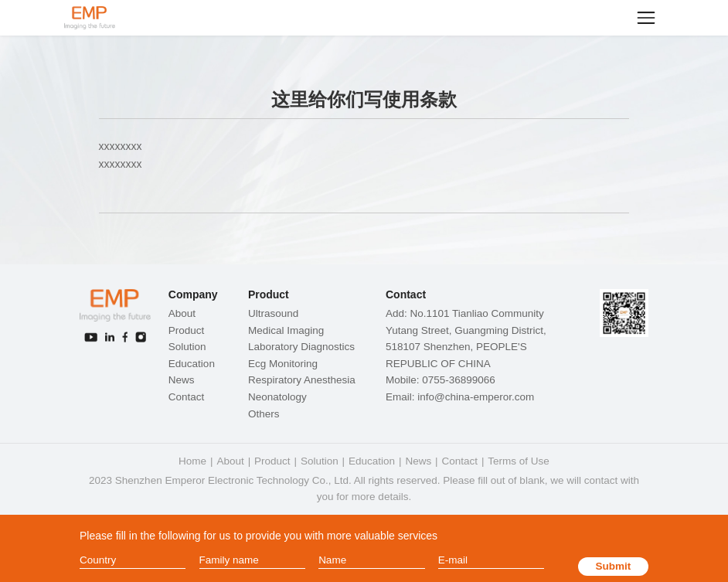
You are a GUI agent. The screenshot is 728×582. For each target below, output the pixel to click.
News (182, 380)
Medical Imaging (286, 330)
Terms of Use (519, 461)
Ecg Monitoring (283, 364)
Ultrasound (273, 313)
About (182, 313)
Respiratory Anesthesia (302, 380)
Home (192, 461)
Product (187, 330)
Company (193, 294)
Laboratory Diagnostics (301, 347)
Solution (187, 347)
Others (264, 414)
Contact (187, 397)
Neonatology (277, 397)
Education (192, 364)
